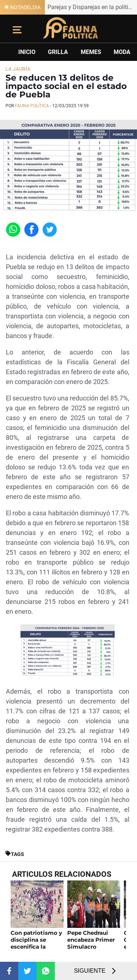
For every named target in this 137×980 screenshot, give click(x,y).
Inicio (27, 52)
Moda (122, 52)
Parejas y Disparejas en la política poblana (92, 7)
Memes (91, 52)
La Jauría (18, 69)
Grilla (58, 52)
